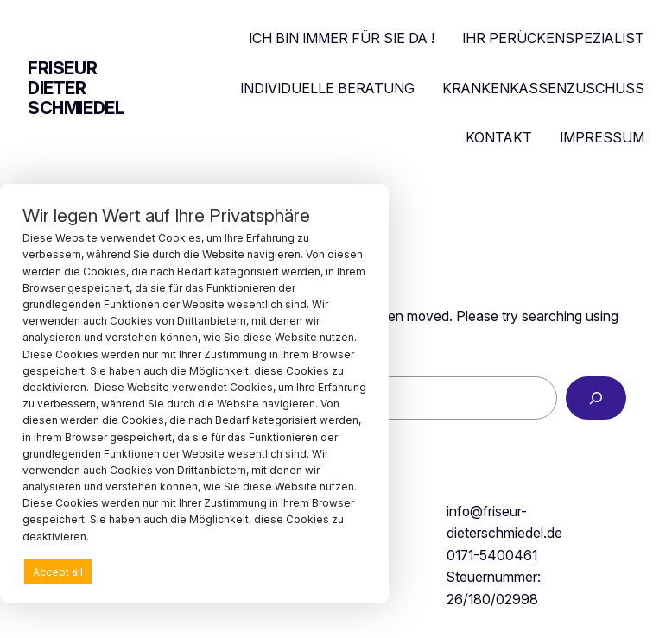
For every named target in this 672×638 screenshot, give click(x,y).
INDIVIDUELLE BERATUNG (327, 88)
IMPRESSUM (602, 137)
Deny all (190, 572)
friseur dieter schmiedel (76, 88)
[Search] (596, 398)
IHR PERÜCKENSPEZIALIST (553, 38)
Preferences (326, 571)
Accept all (58, 572)
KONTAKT (499, 137)
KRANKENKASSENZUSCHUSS (543, 88)
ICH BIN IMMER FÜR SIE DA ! (342, 38)
